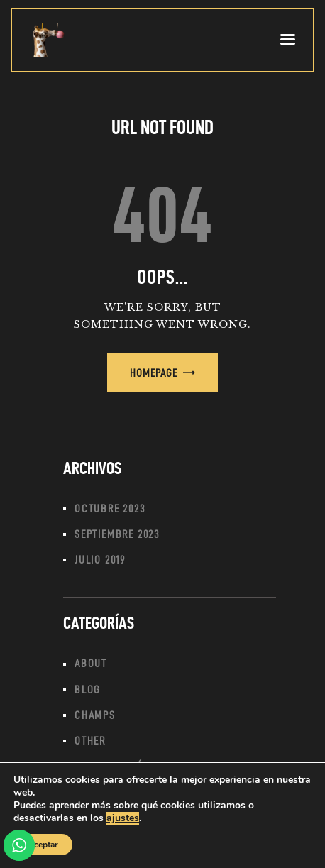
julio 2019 (100, 560)
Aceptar (43, 845)
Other (90, 741)
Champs (95, 715)
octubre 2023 (110, 509)
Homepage (154, 373)
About (91, 663)
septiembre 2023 (117, 534)
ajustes (123, 818)
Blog (88, 690)
